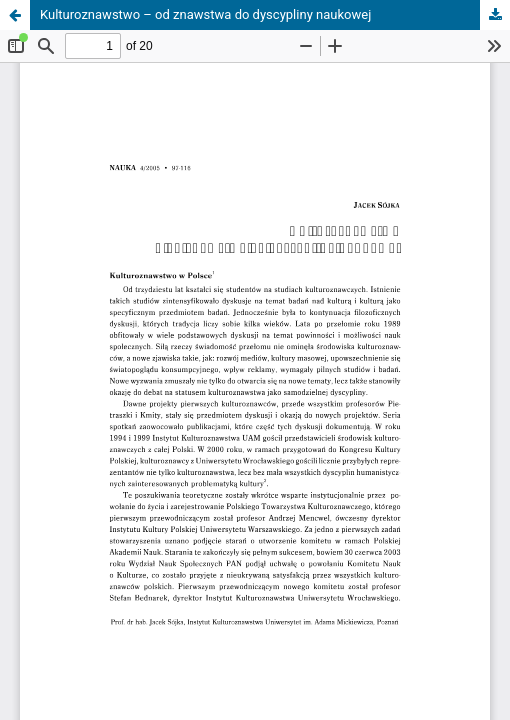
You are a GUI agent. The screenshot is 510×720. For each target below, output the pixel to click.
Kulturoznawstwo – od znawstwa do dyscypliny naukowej (205, 14)
